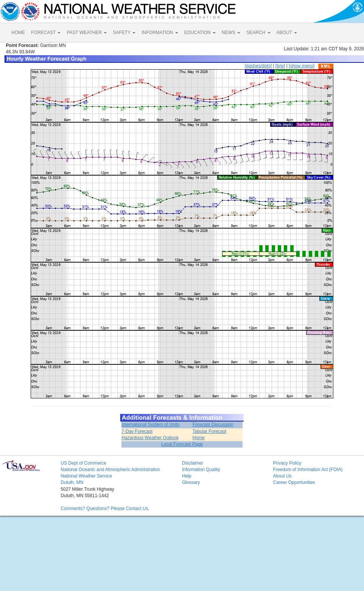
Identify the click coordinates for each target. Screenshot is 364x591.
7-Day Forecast (137, 431)
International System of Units (150, 425)
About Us (282, 476)
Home (199, 438)
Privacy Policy (287, 463)
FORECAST (46, 33)
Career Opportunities (294, 482)
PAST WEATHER (87, 33)
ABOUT (287, 33)
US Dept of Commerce (83, 463)
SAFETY (124, 33)
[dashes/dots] (258, 66)
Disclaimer (193, 463)
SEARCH (258, 33)
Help (187, 476)
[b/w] (280, 66)
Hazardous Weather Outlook (150, 438)
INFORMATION (160, 33)
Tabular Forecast (209, 431)
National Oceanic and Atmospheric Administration (110, 470)
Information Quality (201, 470)
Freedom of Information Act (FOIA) (308, 470)
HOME (18, 33)
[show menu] (302, 66)
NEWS (231, 33)
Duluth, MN (72, 482)
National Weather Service (86, 476)
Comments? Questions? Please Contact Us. (105, 509)
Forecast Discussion (213, 425)
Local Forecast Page (182, 444)
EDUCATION (200, 33)
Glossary (191, 482)
